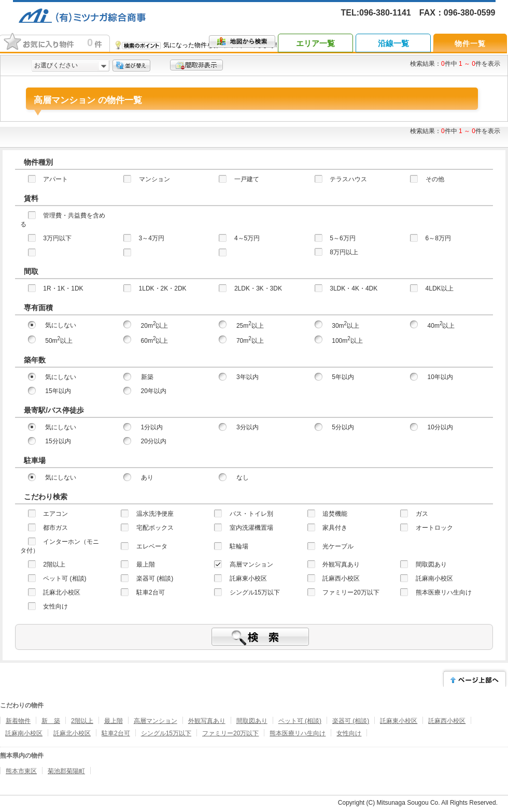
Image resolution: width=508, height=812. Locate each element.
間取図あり (252, 721)
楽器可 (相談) (351, 721)
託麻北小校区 (72, 733)
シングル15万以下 (166, 733)
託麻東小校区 (399, 721)
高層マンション (156, 721)
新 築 (51, 721)
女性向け (349, 733)
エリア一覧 (315, 43)
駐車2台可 (116, 733)
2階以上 (82, 721)
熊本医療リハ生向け (298, 733)
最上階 (114, 721)
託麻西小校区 (447, 721)
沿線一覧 (393, 43)
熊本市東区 (21, 771)
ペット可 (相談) (300, 721)
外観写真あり (207, 721)
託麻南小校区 (24, 733)
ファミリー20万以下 (230, 733)
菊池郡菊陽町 (66, 771)
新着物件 (18, 721)
